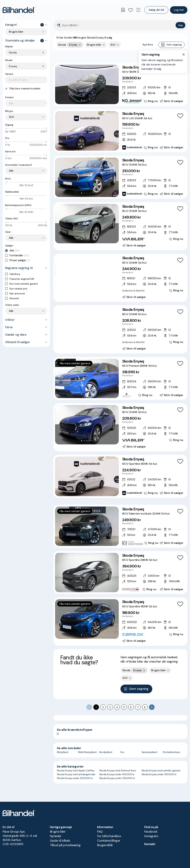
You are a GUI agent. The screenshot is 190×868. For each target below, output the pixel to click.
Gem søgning (171, 45)
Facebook (151, 832)
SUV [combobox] (11, 117)
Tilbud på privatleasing (65, 845)
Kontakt (150, 844)
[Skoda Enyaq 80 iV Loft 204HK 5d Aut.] (120, 131)
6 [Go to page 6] (131, 707)
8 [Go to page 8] (145, 707)
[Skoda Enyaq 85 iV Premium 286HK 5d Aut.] (120, 378)
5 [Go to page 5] (124, 707)
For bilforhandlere (109, 836)
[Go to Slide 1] (82, 100)
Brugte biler (58, 832)
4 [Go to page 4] (117, 707)
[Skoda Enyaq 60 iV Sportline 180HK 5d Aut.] (120, 476)
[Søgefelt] (118, 25)
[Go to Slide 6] (92, 291)
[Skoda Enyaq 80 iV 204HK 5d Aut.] (120, 177)
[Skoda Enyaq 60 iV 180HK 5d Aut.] (120, 84)
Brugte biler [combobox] (16, 32)
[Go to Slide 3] (87, 100)
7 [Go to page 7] (138, 707)
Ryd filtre (148, 45)
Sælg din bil (156, 10)
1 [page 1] (96, 707)
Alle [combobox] (11, 171)
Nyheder (56, 836)
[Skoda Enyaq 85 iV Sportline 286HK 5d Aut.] (120, 573)
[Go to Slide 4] (89, 100)
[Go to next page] (152, 707)
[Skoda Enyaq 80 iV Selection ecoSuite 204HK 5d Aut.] (120, 526)
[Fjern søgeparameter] (104, 45)
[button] (87, 84)
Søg (181, 25)
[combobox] (28, 52)
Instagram (151, 836)
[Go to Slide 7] (95, 291)
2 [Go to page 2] (103, 707)
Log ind (179, 10)
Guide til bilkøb (60, 841)
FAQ (100, 832)
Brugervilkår (105, 845)
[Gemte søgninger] (123, 10)
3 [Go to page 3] (110, 707)
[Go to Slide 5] (92, 100)
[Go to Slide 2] (84, 100)
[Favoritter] (131, 10)
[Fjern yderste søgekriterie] (80, 45)
